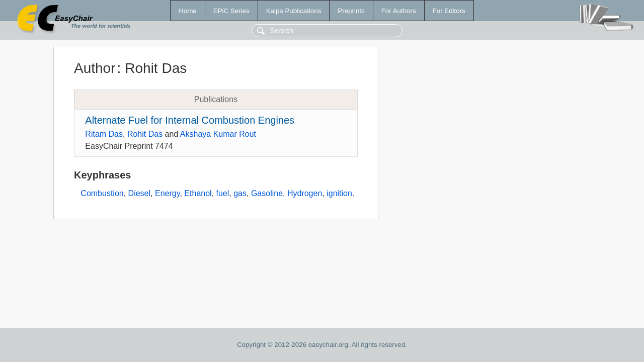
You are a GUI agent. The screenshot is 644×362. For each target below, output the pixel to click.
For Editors (449, 11)
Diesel (139, 193)
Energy (168, 193)
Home (188, 11)
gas (240, 193)
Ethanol (198, 193)
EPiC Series (231, 11)
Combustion (102, 193)
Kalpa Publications (294, 11)
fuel (223, 193)
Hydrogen (305, 193)
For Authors (399, 11)
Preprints (351, 11)
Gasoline (267, 193)
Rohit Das (145, 134)
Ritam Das (104, 134)
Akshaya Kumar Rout (218, 134)
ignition (339, 193)
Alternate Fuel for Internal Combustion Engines (190, 120)
